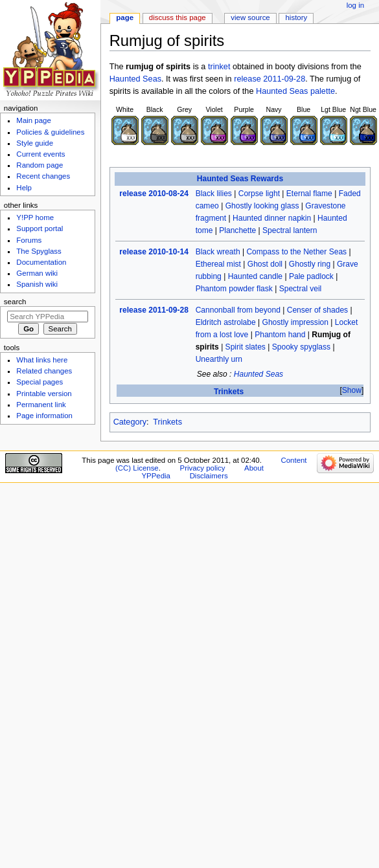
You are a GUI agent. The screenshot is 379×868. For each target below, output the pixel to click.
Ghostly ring (310, 264)
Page (125, 17)
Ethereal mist (218, 264)
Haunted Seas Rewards (240, 179)
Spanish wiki (37, 284)
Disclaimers (209, 476)
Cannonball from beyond (238, 310)
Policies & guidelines (50, 132)
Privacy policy (203, 468)
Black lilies (214, 194)
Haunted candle (255, 276)
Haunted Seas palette (295, 91)
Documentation (41, 262)
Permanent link (41, 405)
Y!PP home (35, 217)
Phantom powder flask (234, 289)
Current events (40, 154)
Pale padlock (311, 276)
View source (250, 17)
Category (130, 422)
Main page (34, 120)
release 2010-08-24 (154, 194)
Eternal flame (309, 194)
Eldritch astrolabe (226, 322)
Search (15, 302)
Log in (355, 5)
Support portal (40, 228)
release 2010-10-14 (154, 252)
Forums (29, 240)
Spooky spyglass (301, 347)
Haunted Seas (135, 79)
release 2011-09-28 (270, 79)
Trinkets (229, 392)
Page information (44, 416)
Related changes (44, 371)
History (297, 17)
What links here (42, 360)
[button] (351, 391)
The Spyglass (39, 251)
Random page (40, 165)
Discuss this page (178, 17)
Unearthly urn (219, 359)
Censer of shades (317, 310)
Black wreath (218, 252)
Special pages (40, 382)
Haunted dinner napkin (272, 218)
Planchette (237, 230)
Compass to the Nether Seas (296, 252)
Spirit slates (246, 347)
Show (352, 390)
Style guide (35, 143)
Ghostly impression (295, 322)
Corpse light (259, 194)
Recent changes (43, 176)
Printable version (44, 394)
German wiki (37, 273)
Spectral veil (301, 289)
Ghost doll (265, 264)
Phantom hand (280, 335)
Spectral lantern (290, 230)
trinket (219, 67)
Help (24, 188)
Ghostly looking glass (262, 206)
